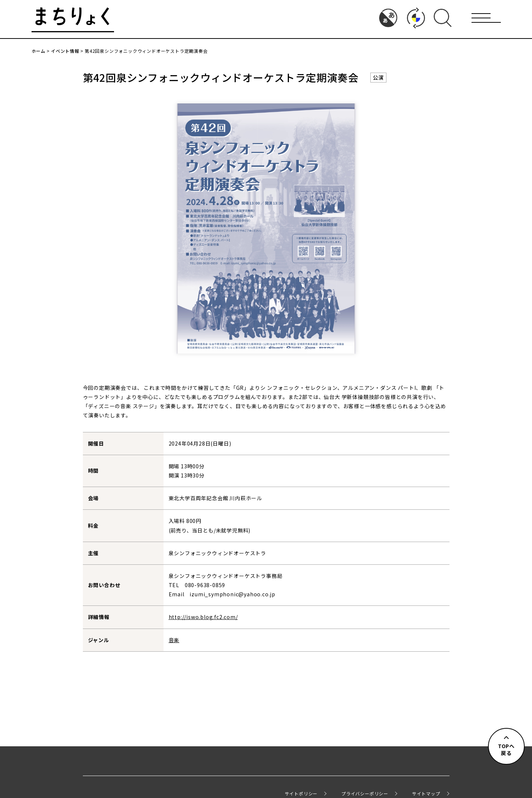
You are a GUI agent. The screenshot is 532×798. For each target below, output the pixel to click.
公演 (378, 77)
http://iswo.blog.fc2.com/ (203, 617)
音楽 (174, 640)
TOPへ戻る (506, 750)
